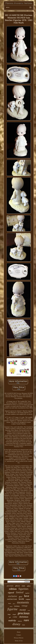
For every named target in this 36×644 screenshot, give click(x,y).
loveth (21, 599)
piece (14, 604)
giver (21, 597)
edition (13, 589)
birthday (17, 606)
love (27, 596)
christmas (24, 617)
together (27, 593)
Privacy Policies (19, 638)
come (15, 617)
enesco (20, 621)
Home (19, 632)
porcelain (10, 586)
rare (26, 620)
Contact (19, 635)
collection (12, 599)
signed (11, 593)
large (9, 614)
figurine (13, 609)
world (29, 610)
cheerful (23, 610)
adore (29, 586)
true (24, 625)
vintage (25, 606)
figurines (23, 589)
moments (23, 602)
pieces (18, 586)
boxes (11, 606)
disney (16, 624)
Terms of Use (19, 641)
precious (24, 613)
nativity (12, 620)
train (23, 586)
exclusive (13, 596)
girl (10, 617)
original (28, 599)
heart (10, 603)
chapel (14, 614)
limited (20, 592)
